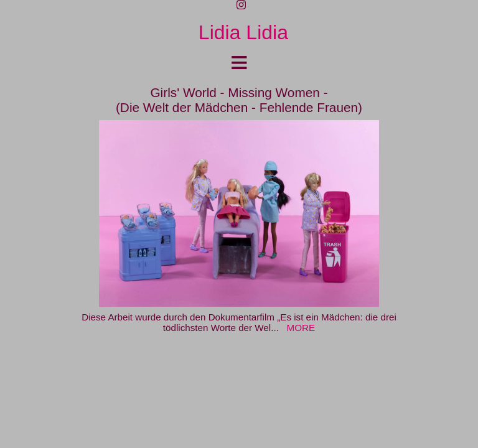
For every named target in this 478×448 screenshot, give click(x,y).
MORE (301, 328)
